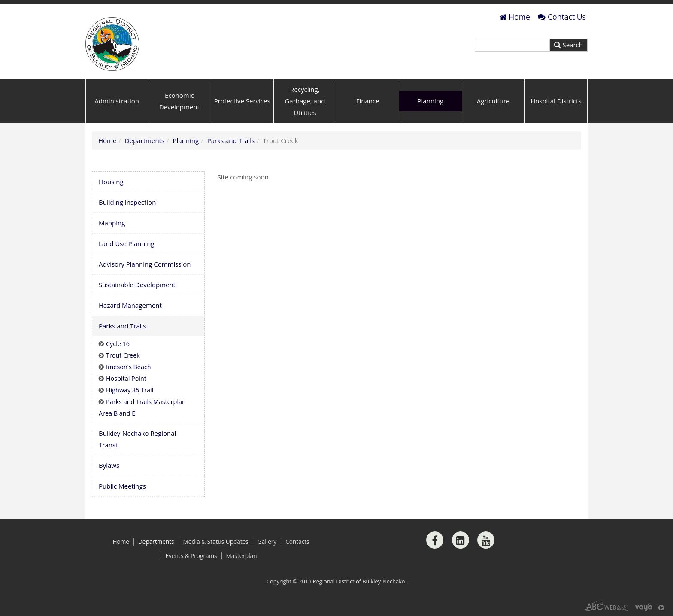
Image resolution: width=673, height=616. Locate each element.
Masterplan (242, 556)
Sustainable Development (137, 285)
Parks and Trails (231, 140)
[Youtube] (486, 540)
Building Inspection (127, 202)
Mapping (112, 223)
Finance (368, 101)
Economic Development (179, 101)
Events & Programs (191, 556)
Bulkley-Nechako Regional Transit (137, 439)
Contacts (297, 542)
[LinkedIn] (461, 540)
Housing (111, 182)
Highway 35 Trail (130, 390)
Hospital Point (126, 378)
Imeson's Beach (129, 367)
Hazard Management (130, 305)
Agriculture (493, 101)
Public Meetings (122, 486)
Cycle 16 (118, 344)
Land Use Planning (127, 243)
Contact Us (562, 17)
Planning (431, 101)
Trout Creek (123, 355)
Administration (117, 101)
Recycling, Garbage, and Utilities (305, 101)
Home (515, 17)
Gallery (267, 542)
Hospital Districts (556, 101)
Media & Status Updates (216, 542)
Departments (145, 140)
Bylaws (109, 465)
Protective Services (242, 101)
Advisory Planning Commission (145, 264)
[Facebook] (435, 540)
